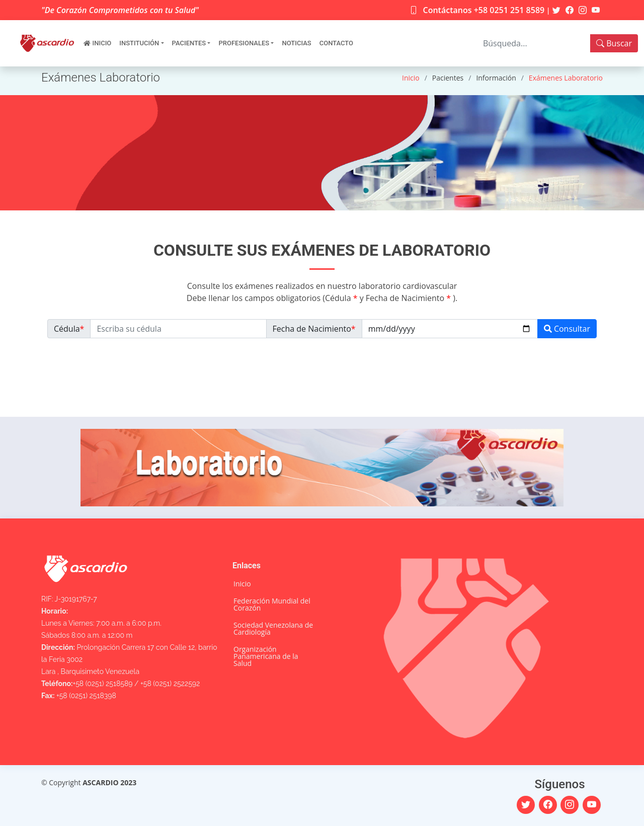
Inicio (102, 43)
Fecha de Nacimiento (314, 329)
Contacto (336, 43)
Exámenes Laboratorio (566, 78)
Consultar (567, 329)
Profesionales (244, 43)
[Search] (534, 43)
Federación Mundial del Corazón (272, 605)
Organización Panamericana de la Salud (266, 656)
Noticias (296, 43)
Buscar (614, 43)
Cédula (69, 329)
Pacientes (189, 43)
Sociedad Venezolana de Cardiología (273, 629)
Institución (139, 43)
